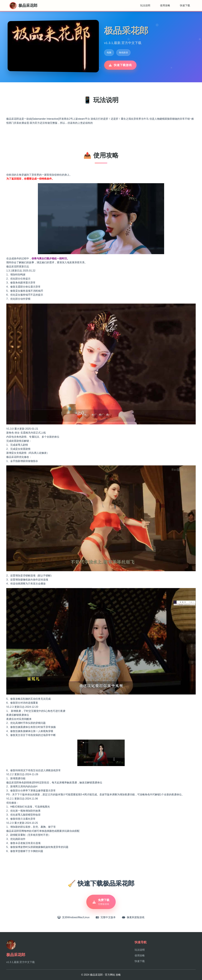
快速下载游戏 (120, 65)
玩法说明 (145, 5)
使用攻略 (165, 5)
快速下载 (185, 5)
